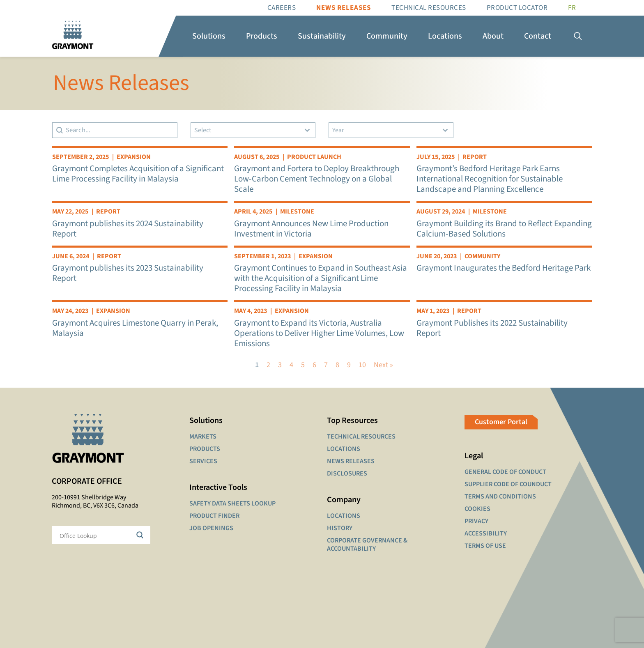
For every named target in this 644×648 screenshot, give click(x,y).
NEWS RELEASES (351, 461)
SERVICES (203, 461)
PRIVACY (476, 521)
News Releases (344, 8)
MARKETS (203, 437)
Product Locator (517, 8)
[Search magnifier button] (141, 535)
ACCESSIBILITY (486, 533)
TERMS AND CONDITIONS (500, 496)
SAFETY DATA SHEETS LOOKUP (232, 503)
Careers (282, 8)
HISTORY (340, 528)
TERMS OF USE (485, 546)
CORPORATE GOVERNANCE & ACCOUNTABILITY (367, 545)
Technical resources (429, 8)
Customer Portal (501, 422)
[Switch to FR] (572, 8)
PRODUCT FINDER (214, 516)
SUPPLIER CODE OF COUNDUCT (508, 484)
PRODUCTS (205, 449)
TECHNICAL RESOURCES (361, 437)
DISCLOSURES (347, 473)
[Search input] (96, 535)
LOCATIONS (344, 449)
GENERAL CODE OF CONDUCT (505, 472)
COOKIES (477, 509)
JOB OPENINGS (211, 528)
